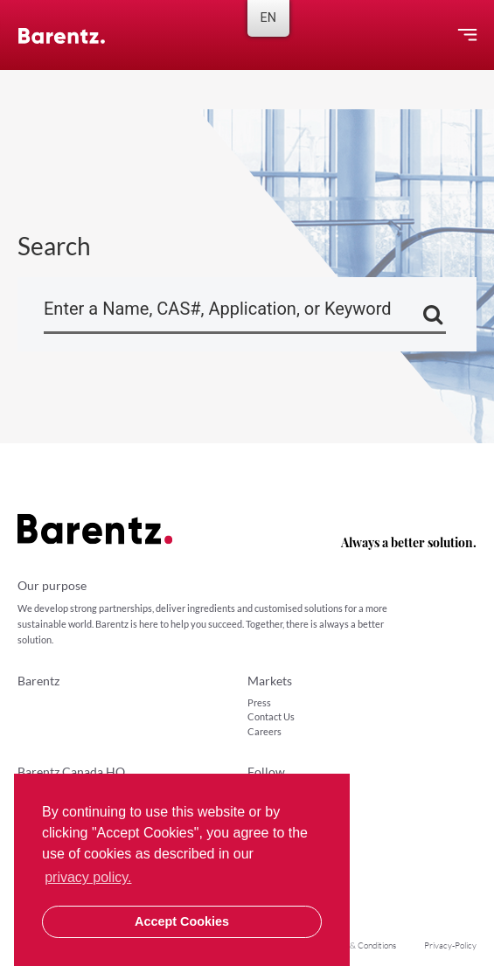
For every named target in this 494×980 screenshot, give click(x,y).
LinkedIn (272, 793)
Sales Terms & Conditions (351, 945)
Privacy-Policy (450, 945)
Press (259, 702)
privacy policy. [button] (88, 877)
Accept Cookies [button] (182, 921)
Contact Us (271, 716)
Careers (264, 731)
